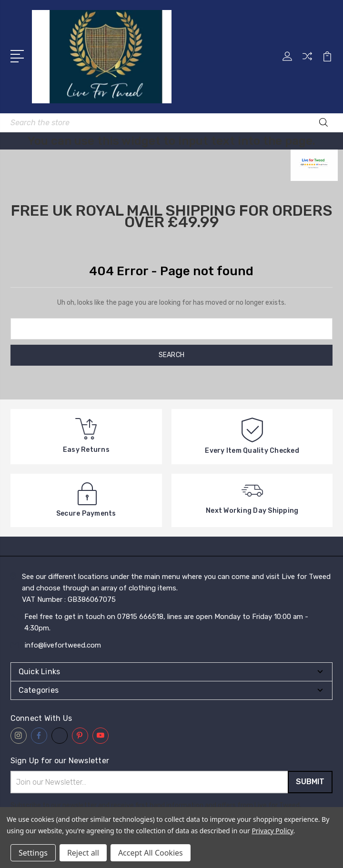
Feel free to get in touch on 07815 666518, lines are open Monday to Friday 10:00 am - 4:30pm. (166, 622)
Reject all (83, 853)
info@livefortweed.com (63, 645)
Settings (33, 853)
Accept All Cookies (151, 853)
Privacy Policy (272, 831)
